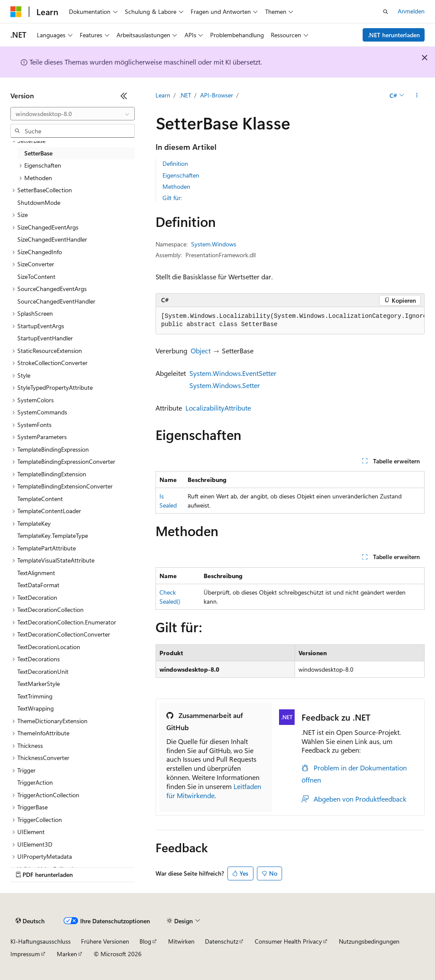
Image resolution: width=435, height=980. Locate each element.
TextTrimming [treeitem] (35, 696)
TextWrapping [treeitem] (36, 708)
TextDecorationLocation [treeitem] (49, 647)
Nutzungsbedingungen (369, 941)
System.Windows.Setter (225, 385)
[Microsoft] (16, 12)
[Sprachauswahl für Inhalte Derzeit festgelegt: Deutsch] (30, 921)
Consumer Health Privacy (288, 941)
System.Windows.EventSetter (233, 373)
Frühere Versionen (105, 941)
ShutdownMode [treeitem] (39, 202)
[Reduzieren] (124, 96)
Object (201, 351)
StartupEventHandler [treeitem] (45, 338)
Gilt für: (172, 198)
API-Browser (217, 95)
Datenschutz (222, 941)
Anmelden (411, 11)
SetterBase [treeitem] (38, 153)
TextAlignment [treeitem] (36, 573)
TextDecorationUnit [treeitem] (43, 671)
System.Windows (214, 244)
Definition (175, 163)
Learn (163, 95)
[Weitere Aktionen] (417, 96)
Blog (145, 941)
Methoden (176, 186)
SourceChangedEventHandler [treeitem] (56, 301)
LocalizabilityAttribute (218, 408)
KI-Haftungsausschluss (41, 941)
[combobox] (73, 114)
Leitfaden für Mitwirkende (214, 791)
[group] (290, 321)
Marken (67, 954)
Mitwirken (181, 941)
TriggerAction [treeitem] (35, 782)
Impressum (25, 954)
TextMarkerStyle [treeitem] (39, 684)
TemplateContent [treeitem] (40, 499)
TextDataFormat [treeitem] (38, 585)
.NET (185, 95)
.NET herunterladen (394, 35)
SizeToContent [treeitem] (36, 277)
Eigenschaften (181, 175)
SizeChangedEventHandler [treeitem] (52, 239)
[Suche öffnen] (386, 12)
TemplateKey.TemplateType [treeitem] (53, 535)
